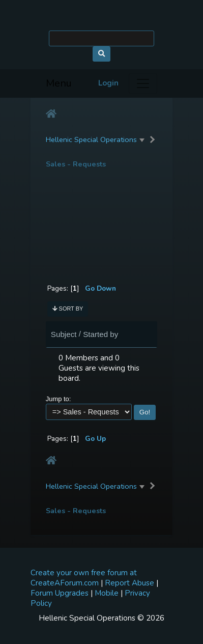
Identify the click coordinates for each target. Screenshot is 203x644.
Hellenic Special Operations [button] (91, 139)
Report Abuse (129, 583)
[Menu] (143, 83)
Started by (100, 334)
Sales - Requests (76, 164)
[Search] (101, 38)
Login (108, 83)
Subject (64, 334)
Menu (59, 83)
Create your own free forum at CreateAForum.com (84, 578)
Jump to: (59, 399)
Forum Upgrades (60, 593)
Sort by (68, 309)
